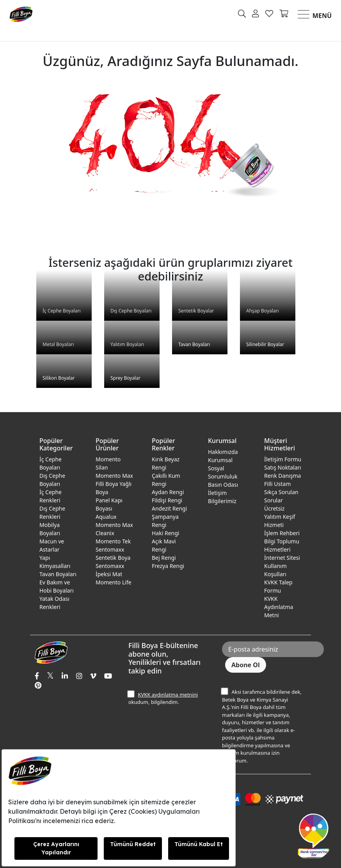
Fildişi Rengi (167, 500)
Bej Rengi (164, 558)
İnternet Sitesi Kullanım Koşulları (282, 566)
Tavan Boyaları (58, 574)
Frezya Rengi (168, 566)
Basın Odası (223, 485)
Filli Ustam (277, 484)
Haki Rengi (165, 533)
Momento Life (114, 582)
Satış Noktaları (283, 467)
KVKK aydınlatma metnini (168, 695)
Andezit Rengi (169, 508)
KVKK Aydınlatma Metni (279, 607)
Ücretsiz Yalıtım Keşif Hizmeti (280, 517)
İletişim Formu (283, 459)
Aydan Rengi (168, 492)
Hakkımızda (223, 452)
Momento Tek (113, 541)
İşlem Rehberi (282, 533)
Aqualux (106, 517)
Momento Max (114, 476)
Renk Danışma (282, 476)
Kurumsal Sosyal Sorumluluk (223, 468)
